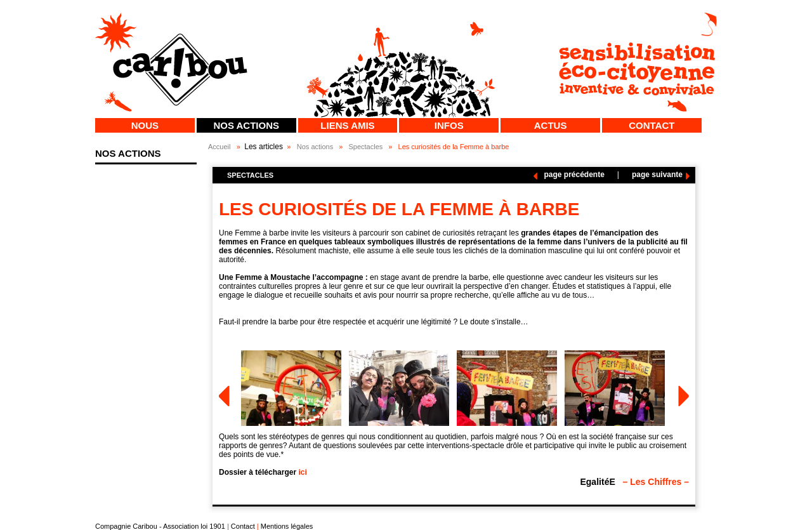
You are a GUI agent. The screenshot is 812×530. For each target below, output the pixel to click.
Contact (652, 125)
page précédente (574, 175)
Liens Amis (347, 125)
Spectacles (365, 147)
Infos (449, 125)
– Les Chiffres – (656, 482)
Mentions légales (287, 526)
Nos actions (246, 125)
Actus (551, 125)
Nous (145, 125)
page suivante (657, 175)
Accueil (219, 147)
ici (302, 472)
